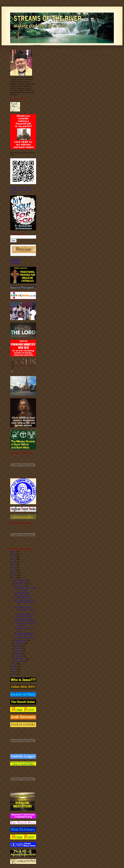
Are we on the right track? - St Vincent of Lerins (24, 615)
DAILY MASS (15, 259)
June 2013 (18, 648)
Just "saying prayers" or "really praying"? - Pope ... (24, 609)
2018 (14, 565)
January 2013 (19, 661)
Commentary (15, 263)
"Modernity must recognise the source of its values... (25, 620)
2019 (14, 562)
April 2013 (18, 653)
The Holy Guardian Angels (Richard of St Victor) (24, 634)
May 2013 (18, 651)
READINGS (15, 261)
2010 (14, 669)
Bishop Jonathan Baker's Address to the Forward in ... (24, 602)
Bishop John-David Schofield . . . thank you (25, 589)
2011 (14, 666)
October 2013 (19, 585)
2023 (14, 552)
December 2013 (20, 580)
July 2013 (18, 646)
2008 (14, 674)
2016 (14, 570)
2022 (14, 554)
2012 (14, 664)
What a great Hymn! (22, 593)
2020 (14, 559)
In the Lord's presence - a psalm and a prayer (24, 596)
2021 (14, 557)
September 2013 (21, 640)
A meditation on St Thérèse (24, 638)
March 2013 (19, 656)
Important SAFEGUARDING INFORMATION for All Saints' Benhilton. (21, 190)
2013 (14, 577)
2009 (14, 672)
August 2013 (19, 643)
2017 (14, 567)
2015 (14, 572)
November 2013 (20, 583)
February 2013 (20, 659)
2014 (14, 575)
